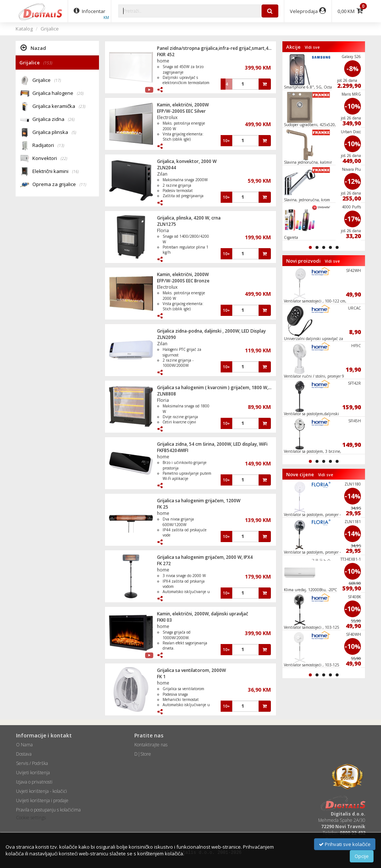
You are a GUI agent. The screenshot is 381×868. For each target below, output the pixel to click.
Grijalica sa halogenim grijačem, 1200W (199, 501)
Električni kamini (56, 172)
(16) (76, 172)
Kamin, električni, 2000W (183, 105)
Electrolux (167, 117)
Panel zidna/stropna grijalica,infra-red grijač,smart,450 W (218, 48)
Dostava (24, 754)
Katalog (24, 29)
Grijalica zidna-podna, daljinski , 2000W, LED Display (211, 331)
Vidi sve (312, 47)
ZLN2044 (167, 168)
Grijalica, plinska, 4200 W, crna (189, 218)
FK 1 (161, 677)
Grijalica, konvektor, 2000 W (187, 161)
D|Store (143, 754)
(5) (74, 132)
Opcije (362, 856)
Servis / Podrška (32, 763)
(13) (61, 145)
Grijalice (50, 29)
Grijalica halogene (58, 94)
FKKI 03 (164, 620)
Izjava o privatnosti (34, 782)
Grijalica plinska (54, 133)
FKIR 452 (166, 55)
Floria (163, 230)
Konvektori (50, 159)
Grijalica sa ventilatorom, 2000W (191, 670)
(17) (58, 80)
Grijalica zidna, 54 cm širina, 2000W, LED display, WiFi (212, 444)
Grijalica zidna (54, 120)
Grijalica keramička (59, 107)
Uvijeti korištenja (33, 773)
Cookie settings (31, 818)
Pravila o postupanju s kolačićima (48, 810)
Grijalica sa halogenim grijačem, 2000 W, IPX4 (205, 557)
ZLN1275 (167, 224)
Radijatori (48, 146)
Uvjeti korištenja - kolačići (41, 791)
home (163, 61)
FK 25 (163, 507)
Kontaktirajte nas (151, 745)
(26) (71, 119)
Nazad (33, 48)
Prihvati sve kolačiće (345, 844)
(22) (64, 158)
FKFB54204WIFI (173, 450)
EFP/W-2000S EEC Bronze (183, 281)
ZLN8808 (167, 394)
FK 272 (164, 563)
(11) (83, 185)
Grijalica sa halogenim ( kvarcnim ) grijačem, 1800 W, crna (218, 387)
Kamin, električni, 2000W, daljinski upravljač (203, 614)
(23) (82, 106)
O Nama (24, 745)
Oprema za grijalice (59, 185)
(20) (80, 93)
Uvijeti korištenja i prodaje (42, 800)
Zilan (162, 174)
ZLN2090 (167, 337)
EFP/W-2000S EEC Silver (181, 111)
